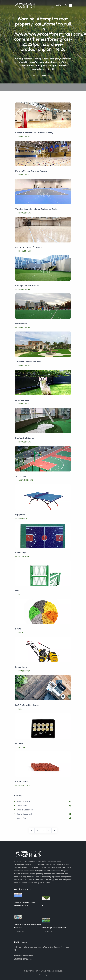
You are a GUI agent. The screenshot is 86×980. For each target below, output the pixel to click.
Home (33, 76)
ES (43, 905)
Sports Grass (22, 806)
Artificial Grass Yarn (25, 810)
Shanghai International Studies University (34, 133)
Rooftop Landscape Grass (27, 285)
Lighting (19, 743)
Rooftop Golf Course (25, 438)
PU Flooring (20, 552)
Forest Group (45, 76)
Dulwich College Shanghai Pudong (31, 171)
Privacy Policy (43, 975)
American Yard (22, 400)
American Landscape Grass (28, 362)
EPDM (18, 629)
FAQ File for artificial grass (27, 705)
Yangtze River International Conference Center (37, 209)
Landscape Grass (24, 801)
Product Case (25, 137)
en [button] (59, 5)
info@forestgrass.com (23, 956)
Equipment (20, 514)
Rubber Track (22, 781)
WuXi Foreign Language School (54, 928)
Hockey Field (21, 324)
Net (17, 591)
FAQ (20, 709)
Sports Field (21, 818)
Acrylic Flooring (22, 476)
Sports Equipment (24, 814)
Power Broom (21, 667)
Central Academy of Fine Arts (29, 247)
